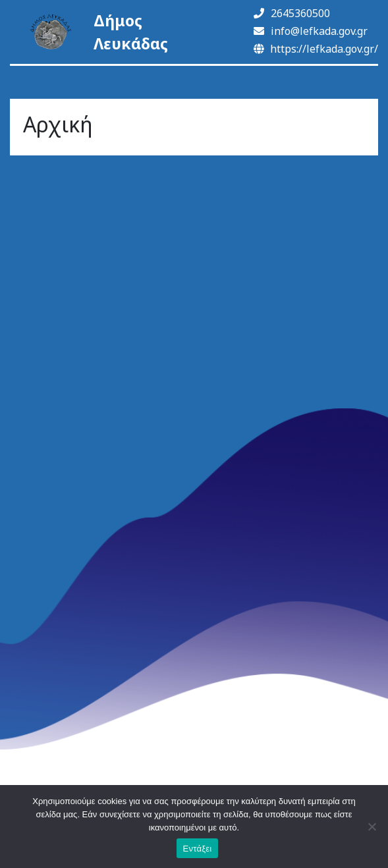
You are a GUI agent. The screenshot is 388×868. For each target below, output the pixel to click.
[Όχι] (372, 827)
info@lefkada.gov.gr (311, 31)
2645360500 (292, 13)
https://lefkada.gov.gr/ (316, 49)
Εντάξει (198, 849)
